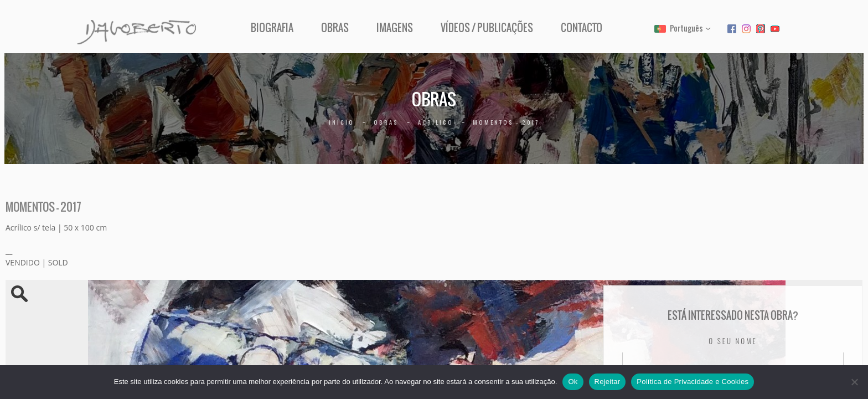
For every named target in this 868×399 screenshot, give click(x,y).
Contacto (582, 28)
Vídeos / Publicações (487, 28)
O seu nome (733, 341)
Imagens (395, 28)
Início (342, 122)
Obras (335, 28)
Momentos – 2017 (506, 122)
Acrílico (436, 122)
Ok (573, 382)
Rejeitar (608, 382)
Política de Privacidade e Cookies (693, 382)
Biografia (272, 28)
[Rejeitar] (854, 382)
